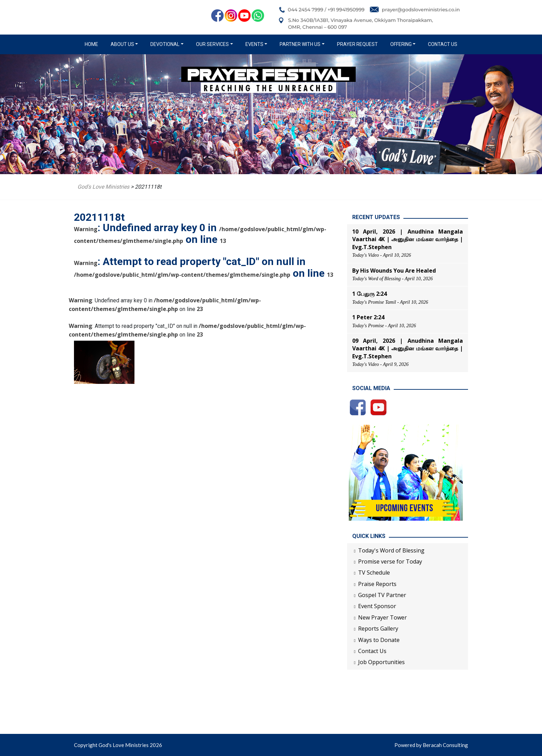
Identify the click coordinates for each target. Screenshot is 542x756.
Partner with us (300, 44)
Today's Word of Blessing (391, 550)
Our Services (212, 44)
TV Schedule (374, 573)
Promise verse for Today (390, 561)
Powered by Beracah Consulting (431, 745)
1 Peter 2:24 (368, 317)
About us (122, 44)
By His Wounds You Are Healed (394, 271)
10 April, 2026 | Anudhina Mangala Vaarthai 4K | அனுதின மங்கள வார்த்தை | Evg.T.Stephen (408, 239)
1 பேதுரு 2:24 (370, 294)
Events (254, 44)
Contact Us (443, 44)
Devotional (165, 44)
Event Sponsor (377, 606)
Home (93, 44)
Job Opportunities (381, 662)
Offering (401, 44)
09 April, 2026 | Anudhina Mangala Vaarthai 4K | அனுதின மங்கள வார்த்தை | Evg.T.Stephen (408, 348)
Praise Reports (377, 584)
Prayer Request (357, 44)
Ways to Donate (379, 640)
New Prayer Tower (382, 617)
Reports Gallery (378, 629)
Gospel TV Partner (382, 595)
